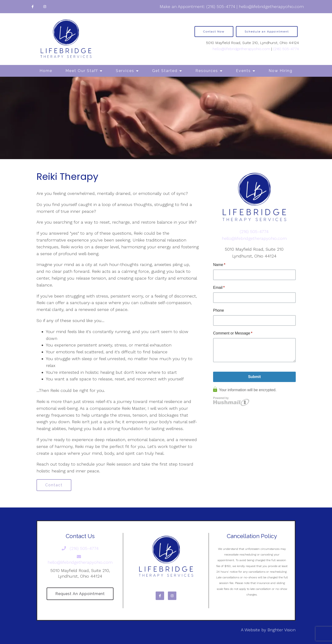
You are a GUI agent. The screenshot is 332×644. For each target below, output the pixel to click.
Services (125, 71)
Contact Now (214, 32)
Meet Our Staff (82, 71)
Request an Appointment (80, 594)
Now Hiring (281, 71)
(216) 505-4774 (221, 6)
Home (46, 71)
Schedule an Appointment (267, 32)
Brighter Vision (281, 630)
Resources (207, 71)
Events (243, 71)
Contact (54, 485)
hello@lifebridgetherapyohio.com (271, 6)
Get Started (165, 71)
